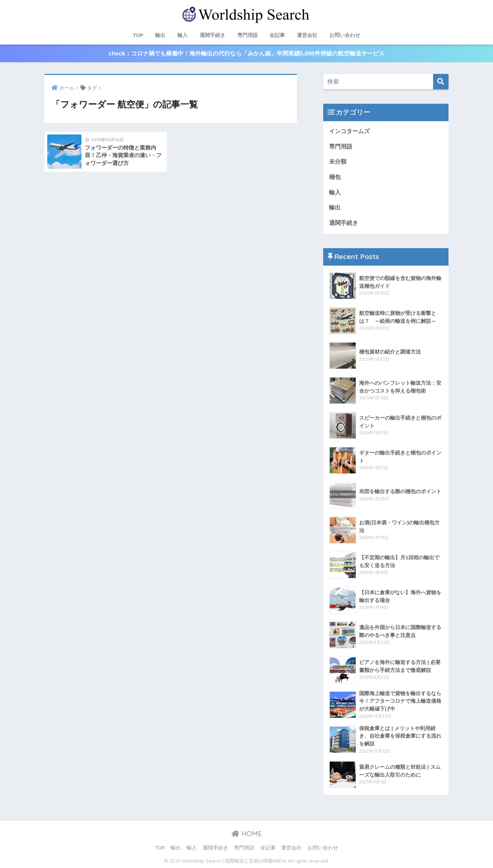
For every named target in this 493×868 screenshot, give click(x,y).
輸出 (160, 35)
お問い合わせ (345, 35)
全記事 (277, 35)
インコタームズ (349, 131)
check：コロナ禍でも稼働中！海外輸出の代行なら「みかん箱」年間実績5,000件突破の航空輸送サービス (246, 54)
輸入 (182, 35)
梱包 (335, 177)
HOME (247, 834)
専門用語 (248, 35)
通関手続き (212, 35)
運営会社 (307, 35)
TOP (138, 35)
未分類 (338, 162)
